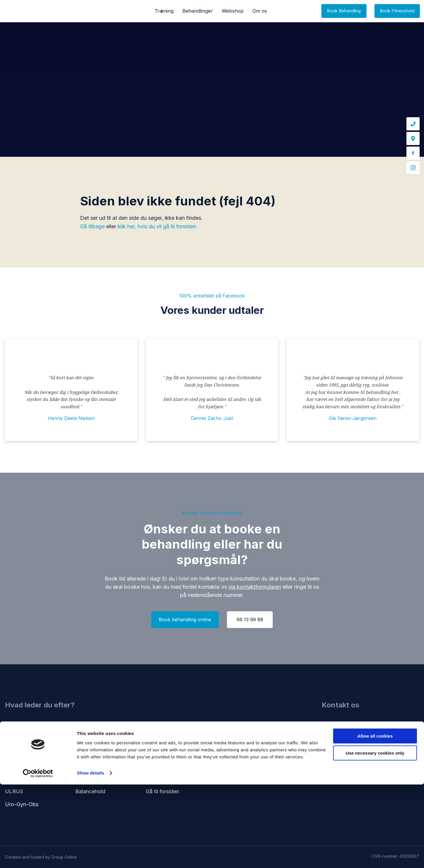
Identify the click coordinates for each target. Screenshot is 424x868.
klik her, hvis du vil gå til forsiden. (157, 226)
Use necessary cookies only (375, 836)
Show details (90, 856)
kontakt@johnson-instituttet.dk (359, 773)
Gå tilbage (92, 226)
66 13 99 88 (336, 764)
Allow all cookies (375, 820)
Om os (260, 11)
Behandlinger (198, 11)
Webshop (233, 11)
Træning (164, 11)
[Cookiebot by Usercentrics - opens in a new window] (38, 857)
